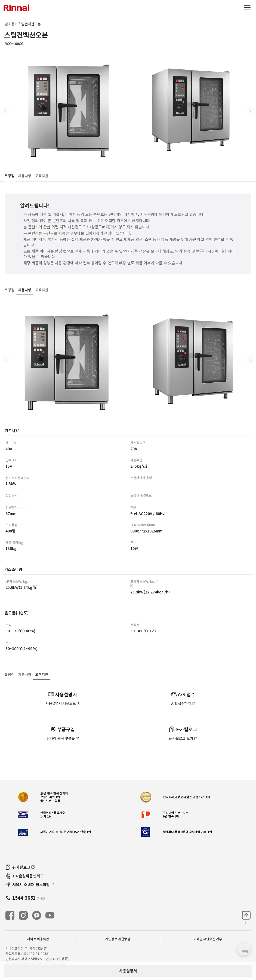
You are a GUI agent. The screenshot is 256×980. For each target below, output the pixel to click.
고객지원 (42, 176)
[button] (251, 111)
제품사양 (25, 176)
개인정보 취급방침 (118, 939)
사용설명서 (128, 971)
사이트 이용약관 (38, 939)
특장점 (10, 176)
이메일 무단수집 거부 (208, 939)
